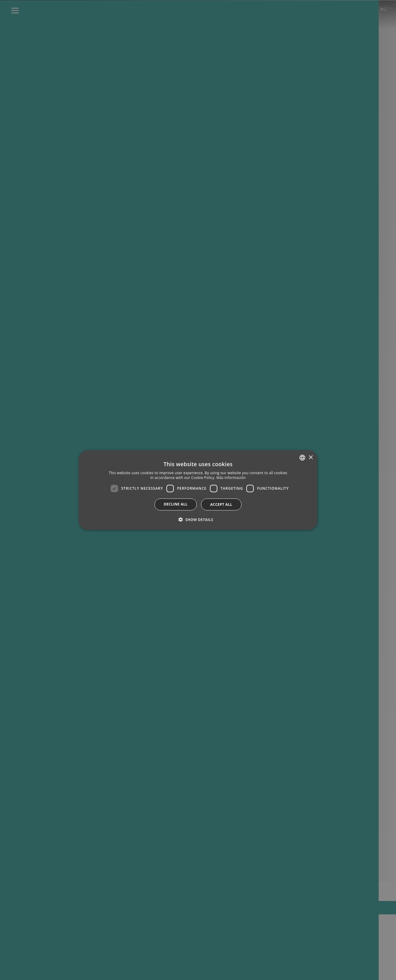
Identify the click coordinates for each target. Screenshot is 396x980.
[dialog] (198, 490)
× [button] (311, 457)
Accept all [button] (221, 504)
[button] (198, 519)
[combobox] (302, 458)
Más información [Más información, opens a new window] (231, 478)
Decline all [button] (176, 504)
